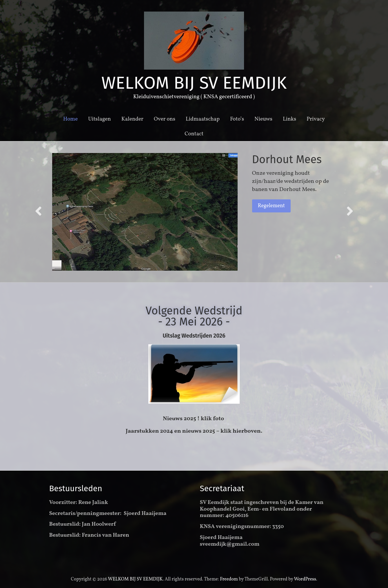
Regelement (272, 206)
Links (289, 119)
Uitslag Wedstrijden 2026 (194, 336)
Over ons (165, 119)
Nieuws (263, 119)
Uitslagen (100, 119)
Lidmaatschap (203, 119)
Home (70, 119)
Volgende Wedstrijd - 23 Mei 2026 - (194, 316)
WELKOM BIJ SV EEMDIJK (194, 83)
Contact (194, 134)
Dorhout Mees (287, 159)
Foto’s (237, 119)
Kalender (132, 119)
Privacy (316, 119)
